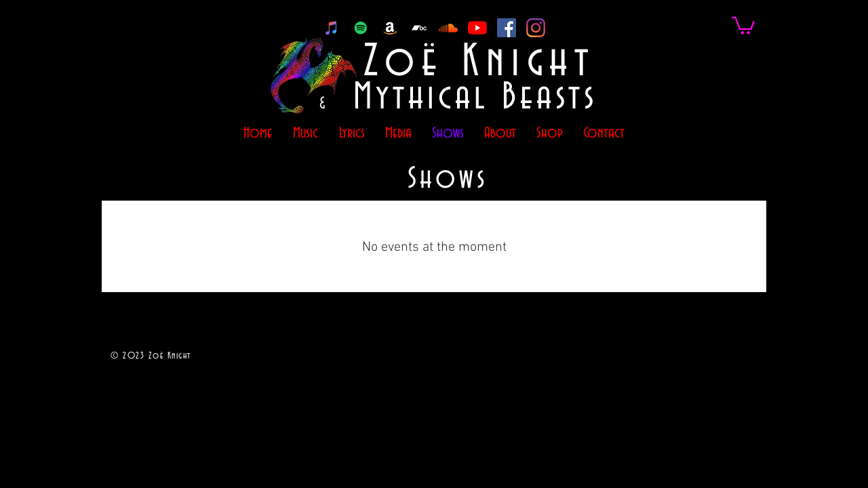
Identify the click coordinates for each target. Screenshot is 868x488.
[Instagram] (536, 28)
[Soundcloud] (448, 28)
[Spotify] (361, 28)
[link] (743, 25)
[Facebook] (507, 28)
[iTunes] (332, 28)
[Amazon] (390, 28)
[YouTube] (477, 28)
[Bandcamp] (419, 28)
